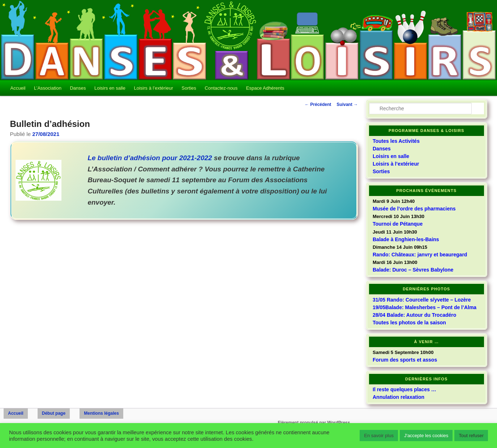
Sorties (189, 88)
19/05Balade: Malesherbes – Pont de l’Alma (425, 307)
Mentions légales (101, 413)
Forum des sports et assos (405, 360)
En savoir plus (379, 436)
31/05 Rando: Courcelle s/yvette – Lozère (422, 300)
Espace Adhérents (265, 88)
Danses (78, 88)
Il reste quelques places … (404, 389)
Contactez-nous (221, 88)
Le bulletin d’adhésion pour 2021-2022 (150, 158)
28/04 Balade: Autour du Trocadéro (414, 315)
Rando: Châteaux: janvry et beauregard (420, 255)
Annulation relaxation (399, 397)
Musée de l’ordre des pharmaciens (414, 209)
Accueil (18, 88)
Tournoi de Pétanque (398, 224)
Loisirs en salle (110, 88)
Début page (54, 413)
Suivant (347, 104)
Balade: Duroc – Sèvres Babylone (413, 270)
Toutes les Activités (396, 141)
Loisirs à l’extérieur (153, 88)
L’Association (48, 88)
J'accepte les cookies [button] (426, 436)
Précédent (318, 104)
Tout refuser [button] (471, 436)
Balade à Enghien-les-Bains (406, 239)
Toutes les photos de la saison (409, 323)
